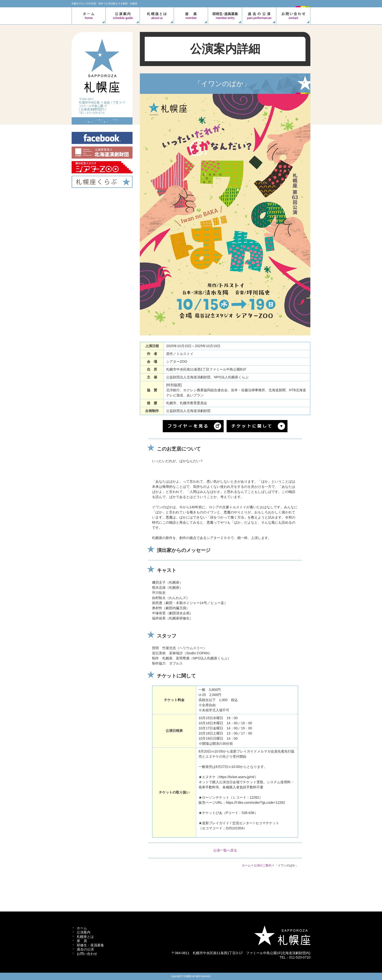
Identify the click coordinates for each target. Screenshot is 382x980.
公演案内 (84, 932)
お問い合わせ (87, 954)
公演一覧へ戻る (225, 850)
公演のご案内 (263, 865)
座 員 (82, 941)
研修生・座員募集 (90, 945)
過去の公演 (85, 949)
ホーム (246, 865)
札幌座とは (85, 937)
